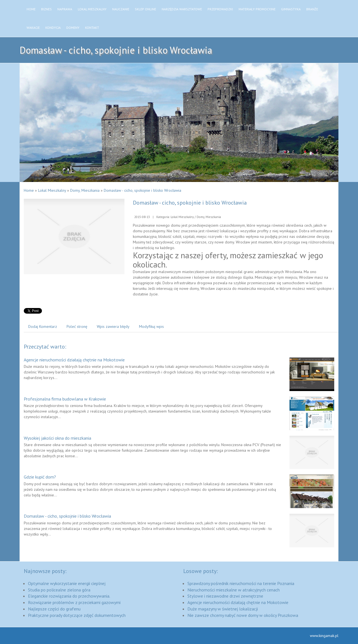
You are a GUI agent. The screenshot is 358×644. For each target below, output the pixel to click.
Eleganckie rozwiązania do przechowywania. (69, 596)
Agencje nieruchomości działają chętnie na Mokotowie (74, 360)
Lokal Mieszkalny (52, 190)
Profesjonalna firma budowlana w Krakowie (65, 399)
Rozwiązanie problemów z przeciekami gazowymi (74, 602)
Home (29, 190)
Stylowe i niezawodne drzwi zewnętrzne (225, 596)
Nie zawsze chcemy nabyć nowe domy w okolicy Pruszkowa (243, 615)
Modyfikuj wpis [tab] (151, 326)
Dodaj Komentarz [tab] (43, 326)
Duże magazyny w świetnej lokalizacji (223, 609)
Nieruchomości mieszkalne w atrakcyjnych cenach (234, 590)
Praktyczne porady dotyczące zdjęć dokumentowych (77, 615)
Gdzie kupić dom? (40, 477)
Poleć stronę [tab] (77, 326)
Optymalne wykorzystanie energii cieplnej (67, 583)
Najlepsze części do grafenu (54, 609)
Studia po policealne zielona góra (59, 590)
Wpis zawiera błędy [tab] (113, 326)
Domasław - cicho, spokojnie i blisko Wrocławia (143, 190)
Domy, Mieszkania (85, 190)
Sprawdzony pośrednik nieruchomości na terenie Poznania (241, 583)
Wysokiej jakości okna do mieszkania (57, 438)
